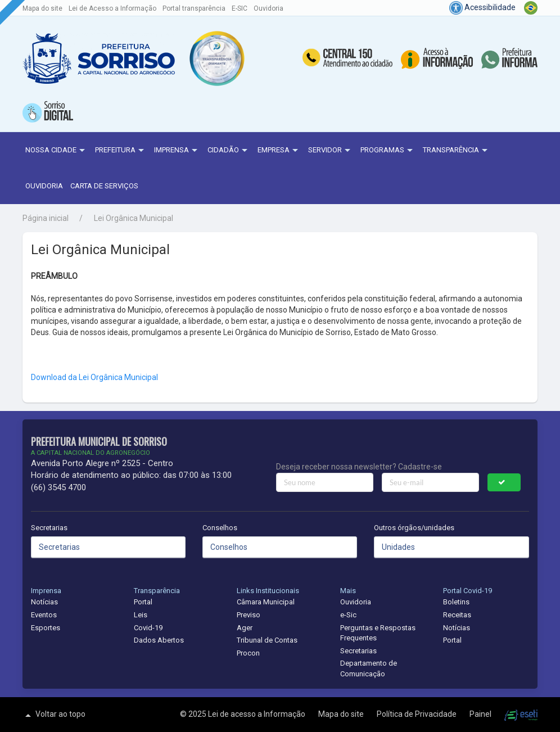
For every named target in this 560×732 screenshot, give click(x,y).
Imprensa (177, 151)
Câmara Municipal (266, 602)
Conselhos (220, 528)
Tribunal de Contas (267, 640)
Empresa (279, 151)
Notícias (44, 602)
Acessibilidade (482, 7)
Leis (141, 615)
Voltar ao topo (54, 715)
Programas (388, 151)
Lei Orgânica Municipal (134, 218)
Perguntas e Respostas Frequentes (378, 633)
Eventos (44, 615)
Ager (245, 628)
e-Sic (348, 615)
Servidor (331, 151)
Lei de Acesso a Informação (112, 8)
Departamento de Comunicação (369, 668)
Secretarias (49, 528)
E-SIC (240, 8)
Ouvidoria (268, 8)
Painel (481, 714)
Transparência (457, 151)
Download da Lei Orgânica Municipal (94, 377)
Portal (143, 602)
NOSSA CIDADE (57, 151)
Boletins (456, 602)
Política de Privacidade (417, 714)
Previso (249, 615)
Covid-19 (148, 628)
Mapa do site (42, 8)
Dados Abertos (159, 640)
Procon (248, 653)
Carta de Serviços (104, 186)
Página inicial (46, 218)
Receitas (457, 615)
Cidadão (229, 151)
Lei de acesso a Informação (258, 714)
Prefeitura (121, 151)
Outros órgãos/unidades (414, 528)
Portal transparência (194, 8)
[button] (217, 58)
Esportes (46, 628)
